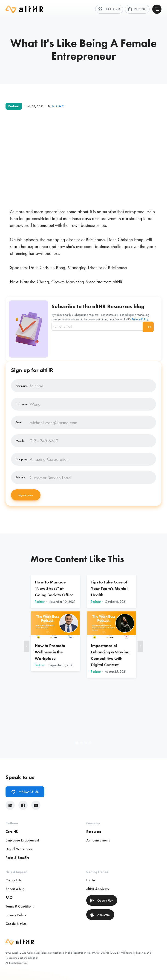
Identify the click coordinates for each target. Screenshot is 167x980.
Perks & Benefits (17, 858)
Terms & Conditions (20, 906)
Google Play (101, 900)
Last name (22, 404)
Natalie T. (58, 106)
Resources (94, 831)
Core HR (12, 831)
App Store (100, 915)
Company (21, 459)
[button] (27, 646)
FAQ (9, 898)
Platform (109, 9)
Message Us (25, 792)
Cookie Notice (16, 924)
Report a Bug (15, 889)
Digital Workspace (19, 849)
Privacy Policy (140, 319)
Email (19, 422)
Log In (91, 880)
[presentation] (104, 343)
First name (22, 386)
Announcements (98, 840)
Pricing (137, 9)
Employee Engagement (22, 840)
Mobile (20, 441)
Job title (20, 478)
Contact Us (13, 880)
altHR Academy (98, 889)
